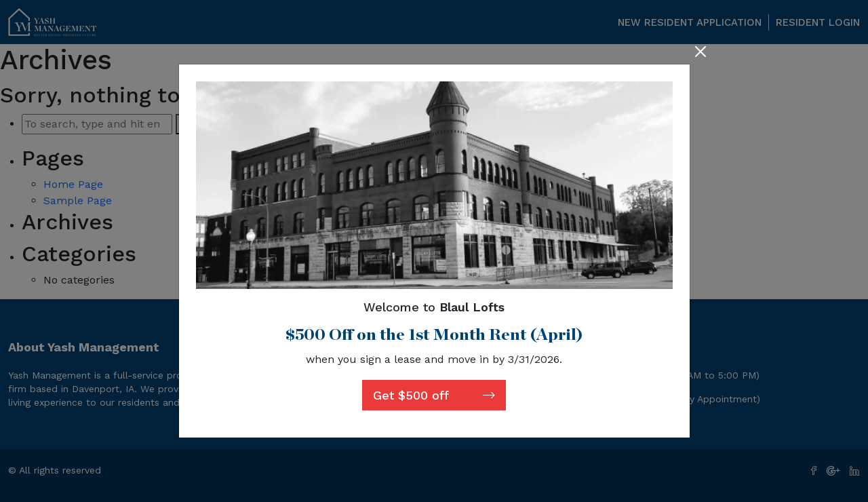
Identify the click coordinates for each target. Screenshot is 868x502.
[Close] (701, 53)
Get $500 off (434, 395)
